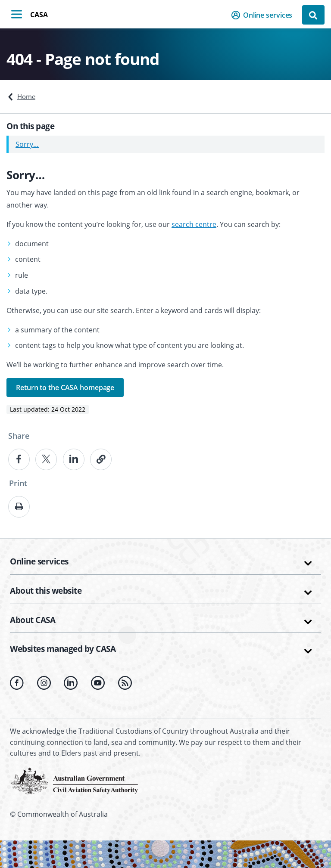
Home (26, 96)
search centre (194, 224)
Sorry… (27, 144)
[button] (264, 15)
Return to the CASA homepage (65, 387)
